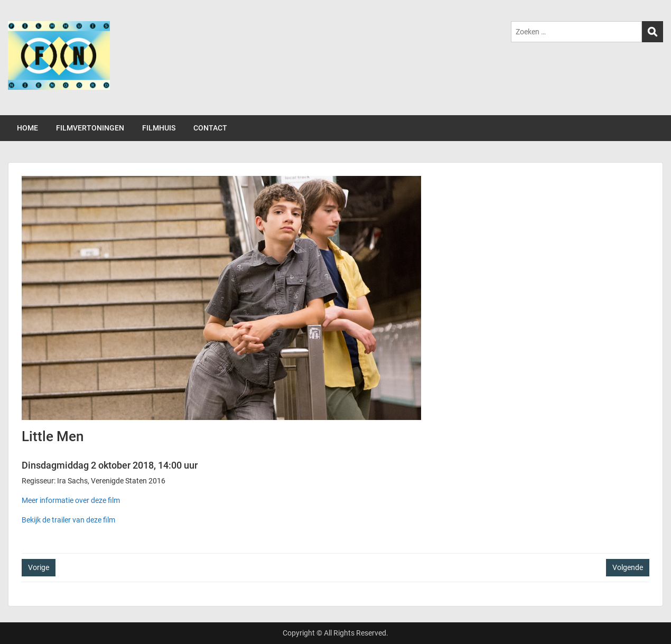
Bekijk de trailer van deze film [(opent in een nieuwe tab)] (68, 520)
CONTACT (210, 128)
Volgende (628, 567)
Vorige (39, 567)
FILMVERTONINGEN (90, 128)
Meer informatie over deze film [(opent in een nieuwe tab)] (71, 500)
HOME (27, 128)
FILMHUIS (159, 128)
